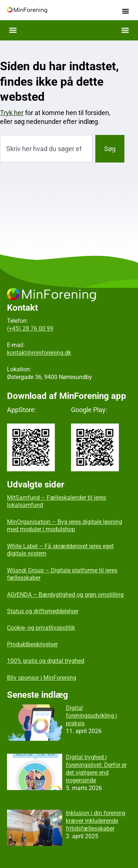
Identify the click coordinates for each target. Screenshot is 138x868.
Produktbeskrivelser (32, 644)
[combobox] (46, 149)
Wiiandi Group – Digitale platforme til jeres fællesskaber (62, 574)
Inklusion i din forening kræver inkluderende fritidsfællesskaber (95, 821)
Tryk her (12, 113)
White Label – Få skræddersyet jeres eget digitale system (60, 550)
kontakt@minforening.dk (39, 353)
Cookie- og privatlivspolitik (41, 628)
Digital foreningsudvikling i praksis (91, 716)
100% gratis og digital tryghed (46, 661)
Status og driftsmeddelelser (43, 611)
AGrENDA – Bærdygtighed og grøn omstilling (65, 595)
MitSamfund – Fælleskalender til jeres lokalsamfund (56, 501)
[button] (125, 11)
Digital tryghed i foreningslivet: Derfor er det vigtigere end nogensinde (96, 769)
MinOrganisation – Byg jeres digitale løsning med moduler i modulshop (65, 526)
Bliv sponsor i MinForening (42, 678)
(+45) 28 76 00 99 (30, 328)
